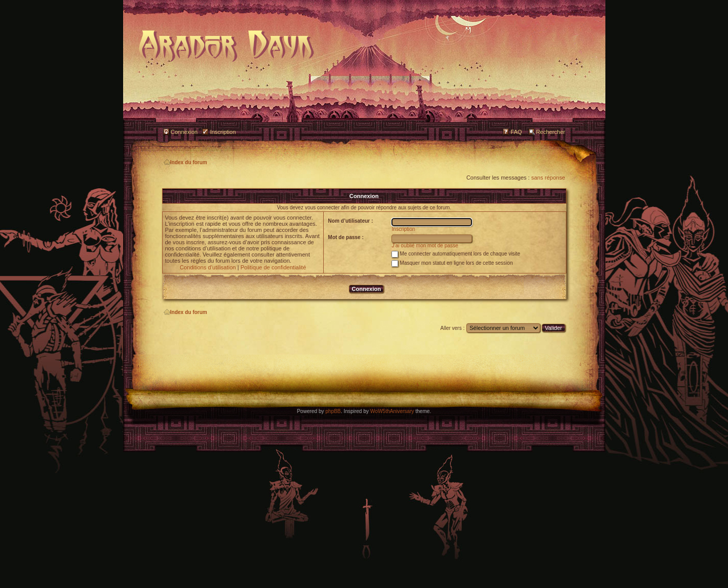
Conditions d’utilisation (208, 267)
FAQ (516, 132)
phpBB (333, 411)
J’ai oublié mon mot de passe (425, 246)
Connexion (184, 132)
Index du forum (185, 162)
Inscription (223, 132)
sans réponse (548, 178)
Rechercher (551, 132)
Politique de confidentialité (273, 267)
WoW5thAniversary (392, 411)
